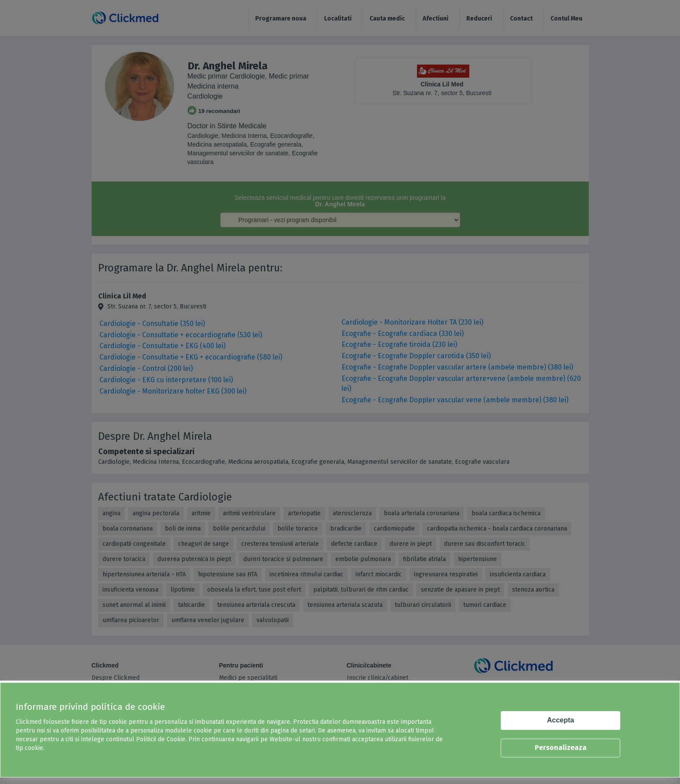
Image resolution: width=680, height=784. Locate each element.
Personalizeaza (561, 748)
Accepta (560, 720)
